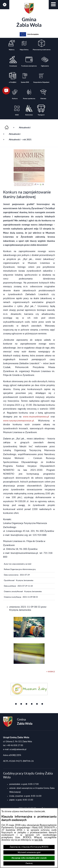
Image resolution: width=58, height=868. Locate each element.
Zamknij (29, 863)
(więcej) (17, 792)
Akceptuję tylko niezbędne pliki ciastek (29, 858)
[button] (53, 5)
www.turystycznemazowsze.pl (18, 421)
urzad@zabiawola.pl (18, 749)
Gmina (29, 15)
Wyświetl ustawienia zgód (29, 852)
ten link (39, 840)
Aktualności (25, 127)
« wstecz (51, 672)
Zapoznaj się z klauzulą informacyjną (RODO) (29, 847)
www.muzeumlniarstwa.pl (36, 417)
